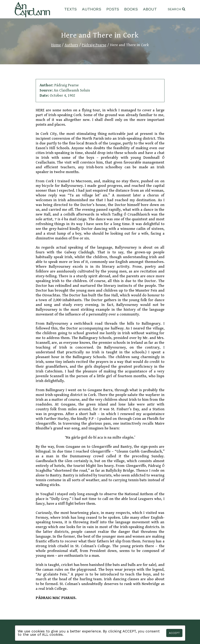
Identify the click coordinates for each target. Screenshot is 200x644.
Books (131, 9)
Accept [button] (174, 633)
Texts (70, 9)
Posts (113, 9)
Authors (92, 9)
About (150, 9)
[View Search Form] (176, 9)
